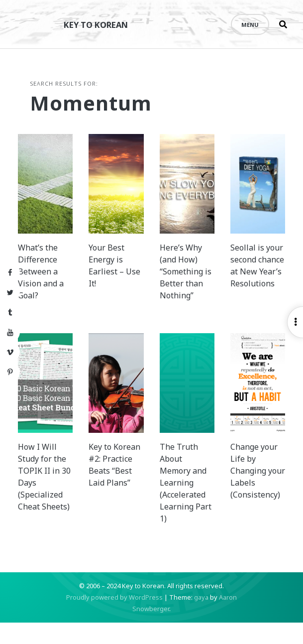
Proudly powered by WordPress (114, 619)
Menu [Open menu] (250, 25)
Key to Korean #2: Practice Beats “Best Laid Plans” (117, 492)
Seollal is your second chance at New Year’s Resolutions (246, 281)
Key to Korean (102, 24)
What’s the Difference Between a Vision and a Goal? (55, 281)
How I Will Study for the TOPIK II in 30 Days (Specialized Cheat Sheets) (55, 504)
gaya (201, 619)
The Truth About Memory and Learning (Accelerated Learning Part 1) (183, 504)
